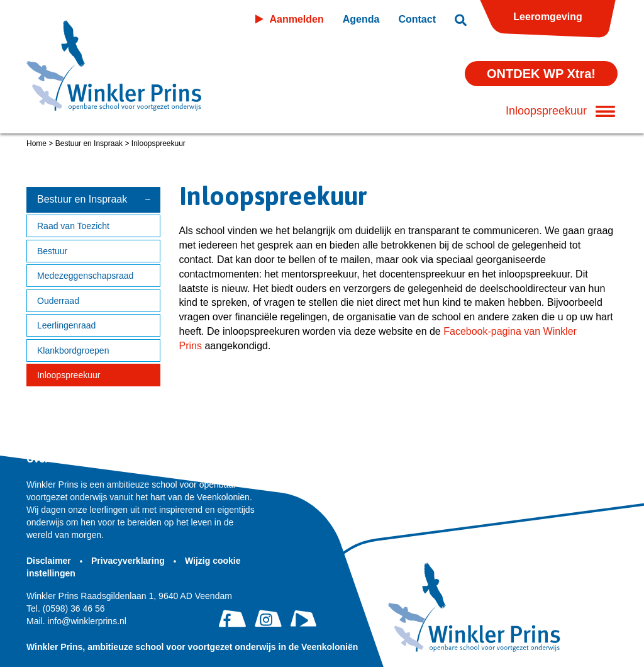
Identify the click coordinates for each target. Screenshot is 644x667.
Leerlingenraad (66, 325)
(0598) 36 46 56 (66, 608)
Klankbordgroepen (73, 350)
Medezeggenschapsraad (85, 276)
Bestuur (52, 251)
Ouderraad (58, 301)
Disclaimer (50, 561)
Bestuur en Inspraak (89, 143)
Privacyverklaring (129, 561)
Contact (417, 19)
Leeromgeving (547, 17)
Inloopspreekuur (69, 375)
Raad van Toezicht (73, 226)
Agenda (361, 19)
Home (36, 143)
